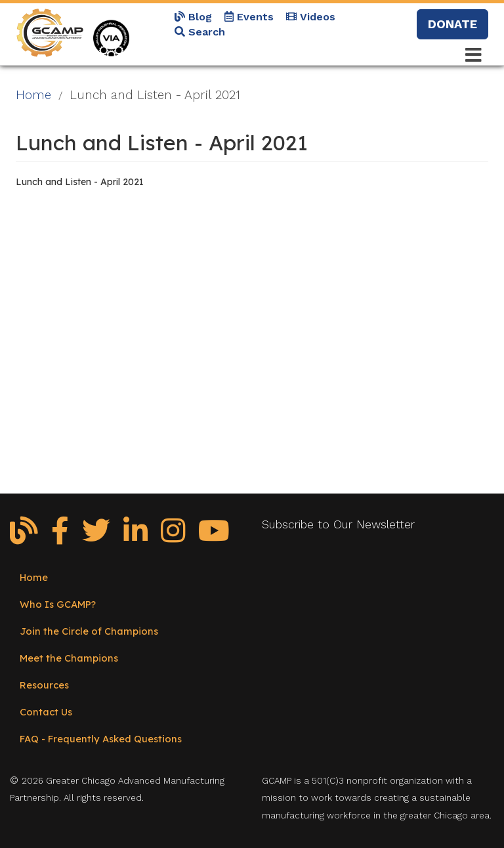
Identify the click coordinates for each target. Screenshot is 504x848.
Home (33, 95)
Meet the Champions (69, 658)
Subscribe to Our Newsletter (338, 524)
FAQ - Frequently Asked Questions (101, 739)
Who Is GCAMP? (58, 604)
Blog (193, 17)
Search (200, 32)
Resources (44, 685)
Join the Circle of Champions (89, 631)
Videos (311, 17)
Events (249, 17)
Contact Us (46, 712)
